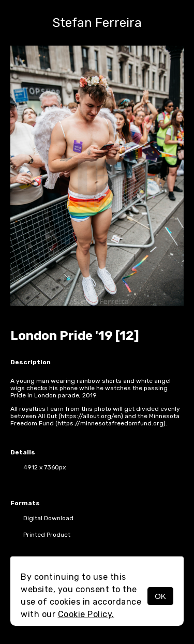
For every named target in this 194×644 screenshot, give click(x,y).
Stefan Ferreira (97, 23)
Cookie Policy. (86, 614)
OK (160, 596)
